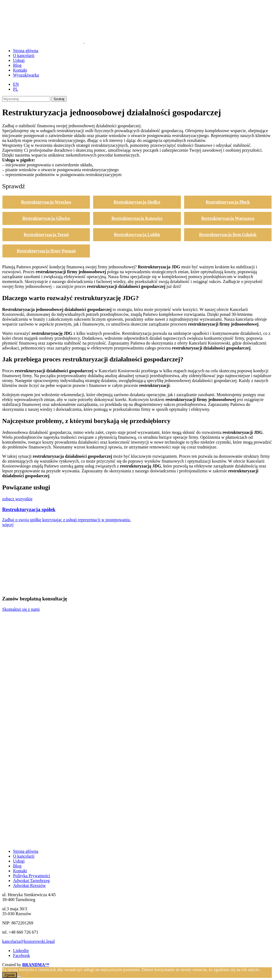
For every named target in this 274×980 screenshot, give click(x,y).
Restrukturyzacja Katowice (137, 218)
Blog (17, 866)
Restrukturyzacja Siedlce (137, 202)
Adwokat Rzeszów (29, 885)
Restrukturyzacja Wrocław (46, 202)
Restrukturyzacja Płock (228, 202)
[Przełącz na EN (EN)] (16, 84)
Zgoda (10, 975)
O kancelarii (24, 856)
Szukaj (59, 99)
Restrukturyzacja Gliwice (46, 218)
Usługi (19, 861)
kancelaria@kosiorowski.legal (29, 941)
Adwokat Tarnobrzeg (31, 881)
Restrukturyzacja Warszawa (228, 218)
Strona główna (26, 851)
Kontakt (20, 871)
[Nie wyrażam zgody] (19, 976)
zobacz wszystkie (17, 499)
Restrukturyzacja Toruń (46, 235)
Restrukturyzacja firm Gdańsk (228, 235)
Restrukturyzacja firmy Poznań (46, 251)
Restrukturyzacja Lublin (137, 235)
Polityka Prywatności (32, 876)
